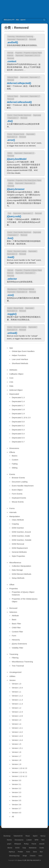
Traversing (11, 37)
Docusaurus (19, 840)
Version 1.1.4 (17, 704)
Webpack (18, 844)
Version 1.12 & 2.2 (19, 776)
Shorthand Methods (20, 363)
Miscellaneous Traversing (25, 37)
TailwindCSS (18, 836)
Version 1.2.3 (17, 712)
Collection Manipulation (21, 566)
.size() (10, 295)
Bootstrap (7, 836)
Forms (12, 508)
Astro (40, 856)
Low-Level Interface (20, 359)
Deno (35, 852)
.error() (11, 140)
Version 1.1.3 (17, 700)
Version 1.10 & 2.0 (19, 768)
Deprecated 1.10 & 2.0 (32, 56)
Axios (28, 852)
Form (14, 636)
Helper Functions (19, 355)
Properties (19, 53)
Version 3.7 (16, 808)
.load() (11, 257)
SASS (17, 848)
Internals (10, 53)
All (13, 817)
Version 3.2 (16, 788)
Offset (12, 585)
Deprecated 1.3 (29, 153)
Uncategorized (15, 672)
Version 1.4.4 (17, 740)
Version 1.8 (16, 760)
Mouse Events (18, 308)
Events (10, 115)
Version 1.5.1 (17, 748)
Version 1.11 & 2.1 (19, 772)
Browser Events (19, 134)
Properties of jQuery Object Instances (23, 593)
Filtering (15, 658)
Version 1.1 (16, 692)
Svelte (42, 848)
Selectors (13, 612)
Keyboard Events (19, 498)
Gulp (24, 848)
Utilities (10, 153)
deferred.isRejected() (19, 83)
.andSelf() (12, 42)
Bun (41, 852)
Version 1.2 (16, 708)
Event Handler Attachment (22, 115)
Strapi (25, 856)
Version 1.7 (16, 756)
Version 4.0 (16, 813)
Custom (15, 460)
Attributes (13, 370)
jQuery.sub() (14, 216)
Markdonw (33, 848)
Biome (10, 848)
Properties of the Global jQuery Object (29, 180)
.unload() (12, 333)
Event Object (17, 490)
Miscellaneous (12, 289)
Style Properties (18, 556)
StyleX (35, 836)
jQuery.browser (16, 189)
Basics (15, 456)
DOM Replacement (20, 548)
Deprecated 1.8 (22, 39)
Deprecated (11, 39)
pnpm (9, 844)
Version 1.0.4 (17, 688)
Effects (12, 452)
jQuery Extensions (19, 644)
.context (12, 61)
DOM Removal (18, 544)
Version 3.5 (16, 800)
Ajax (11, 348)
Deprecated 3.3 (18, 430)
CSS (11, 382)
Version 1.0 (16, 684)
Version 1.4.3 (17, 736)
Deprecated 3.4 (18, 434)
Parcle (34, 844)
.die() (10, 121)
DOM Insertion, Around (21, 532)
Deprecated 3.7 (18, 442)
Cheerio (33, 856)
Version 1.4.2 (17, 732)
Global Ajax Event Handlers (23, 351)
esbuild (42, 844)
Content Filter (17, 632)
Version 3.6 (16, 804)
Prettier (20, 852)
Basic (14, 619)
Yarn (43, 840)
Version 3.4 (16, 796)
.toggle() (12, 314)
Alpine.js (12, 852)
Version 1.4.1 (17, 728)
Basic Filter (16, 624)
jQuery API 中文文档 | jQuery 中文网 (25, 9)
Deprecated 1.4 (18, 401)
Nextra (9, 840)
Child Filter (16, 628)
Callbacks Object (16, 374)
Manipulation (15, 516)
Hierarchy (16, 640)
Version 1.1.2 (17, 696)
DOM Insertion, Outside (22, 540)
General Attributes (19, 552)
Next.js (43, 836)
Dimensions (14, 448)
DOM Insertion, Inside (21, 536)
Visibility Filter (17, 648)
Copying (15, 524)
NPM (37, 840)
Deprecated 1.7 (35, 77)
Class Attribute (18, 520)
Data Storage (17, 570)
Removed (33, 39)
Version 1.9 (16, 764)
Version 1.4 (16, 724)
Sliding (15, 468)
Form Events (17, 494)
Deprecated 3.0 (18, 422)
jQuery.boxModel (17, 159)
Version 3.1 (16, 784)
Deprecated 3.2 (18, 426)
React (28, 836)
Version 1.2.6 (17, 716)
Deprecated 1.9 (18, 414)
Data (11, 386)
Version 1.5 (16, 744)
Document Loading (20, 251)
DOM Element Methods (26, 289)
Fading (15, 464)
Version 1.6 (16, 752)
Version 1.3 (16, 720)
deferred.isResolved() (19, 102)
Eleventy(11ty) (14, 856)
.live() (10, 238)
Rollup (26, 844)
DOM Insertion (18, 528)
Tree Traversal (18, 666)
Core (9, 213)
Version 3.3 (16, 792)
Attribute (15, 616)
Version (12, 680)
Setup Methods (18, 578)
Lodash (29, 840)
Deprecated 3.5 (18, 438)
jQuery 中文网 (22, 860)
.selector (12, 279)
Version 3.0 (16, 780)
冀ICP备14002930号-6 (34, 860)
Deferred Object (13, 77)
